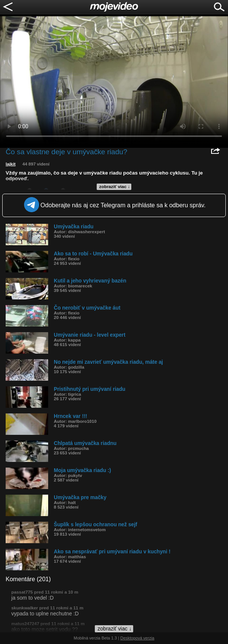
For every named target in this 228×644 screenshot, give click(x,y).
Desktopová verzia (138, 638)
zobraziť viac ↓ (115, 187)
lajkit (11, 164)
